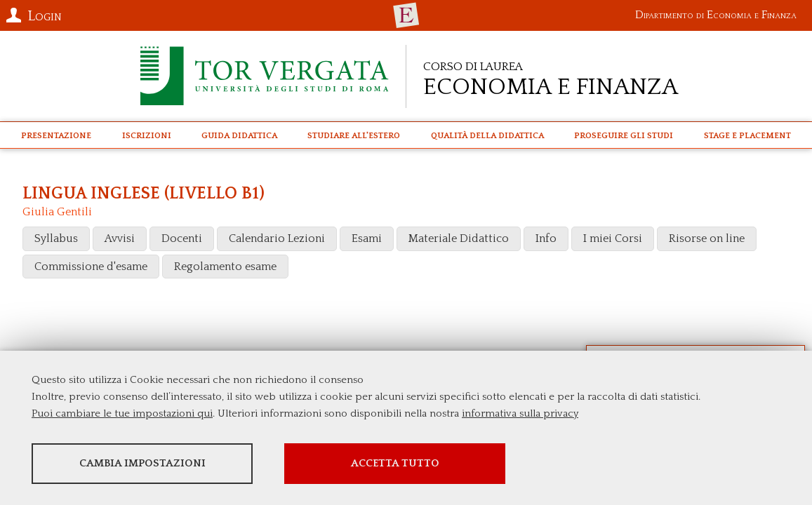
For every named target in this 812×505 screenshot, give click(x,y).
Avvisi (120, 238)
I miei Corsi (613, 238)
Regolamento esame (225, 267)
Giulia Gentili (57, 212)
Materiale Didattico (459, 238)
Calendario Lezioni (277, 238)
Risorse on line (707, 238)
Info (546, 238)
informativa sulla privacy (520, 413)
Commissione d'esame (91, 267)
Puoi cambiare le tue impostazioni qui (122, 413)
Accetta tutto (395, 463)
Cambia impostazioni (142, 463)
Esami (367, 238)
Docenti (182, 238)
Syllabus (56, 238)
